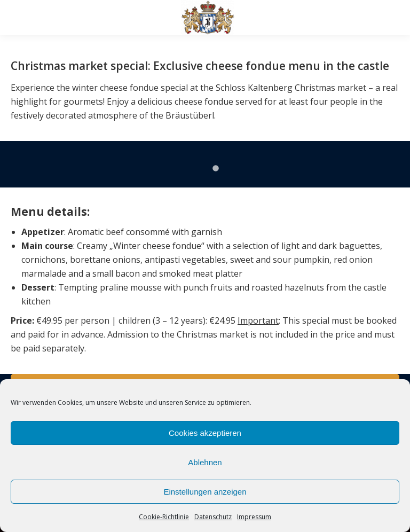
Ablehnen (205, 462)
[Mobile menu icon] (17, 18)
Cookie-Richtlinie (164, 517)
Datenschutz (213, 517)
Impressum (254, 517)
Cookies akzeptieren (205, 433)
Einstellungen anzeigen (205, 492)
